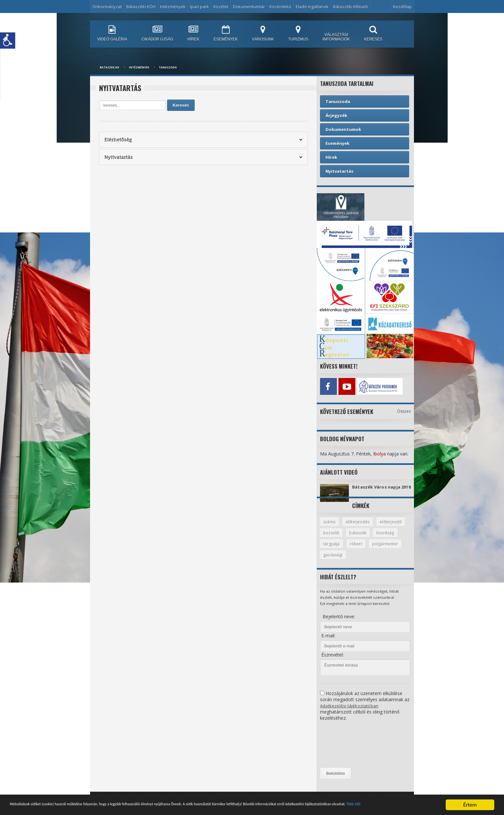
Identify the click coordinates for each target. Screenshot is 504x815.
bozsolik (365, 538)
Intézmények (173, 6)
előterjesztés (360, 526)
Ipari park (200, 6)
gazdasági (370, 561)
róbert (385, 549)
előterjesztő (335, 538)
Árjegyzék (336, 115)
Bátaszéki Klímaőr (351, 6)
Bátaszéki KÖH (141, 6)
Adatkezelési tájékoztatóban (350, 711)
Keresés (181, 105)
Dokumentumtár (249, 6)
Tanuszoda (168, 67)
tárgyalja (360, 549)
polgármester (337, 561)
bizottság (332, 549)
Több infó (110, 808)
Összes (404, 410)
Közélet (221, 6)
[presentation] (347, 750)
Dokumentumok (343, 129)
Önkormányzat (107, 6)
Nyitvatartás (118, 157)
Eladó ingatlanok (312, 6)
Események (338, 143)
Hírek (331, 157)
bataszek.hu (109, 67)
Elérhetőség (118, 140)
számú (330, 526)
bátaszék (393, 538)
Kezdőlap (402, 6)
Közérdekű (280, 6)
